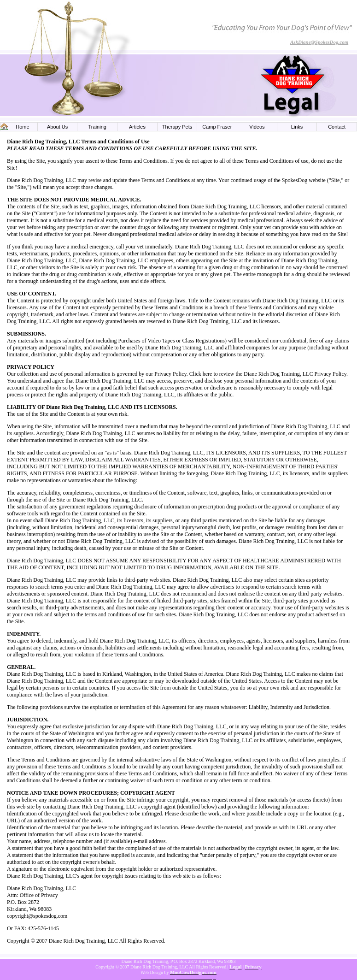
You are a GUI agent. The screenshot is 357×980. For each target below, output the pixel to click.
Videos (257, 127)
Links (297, 127)
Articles (137, 127)
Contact (337, 127)
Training (97, 127)
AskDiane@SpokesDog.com (319, 42)
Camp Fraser (217, 127)
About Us (57, 127)
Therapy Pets (177, 127)
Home (22, 127)
